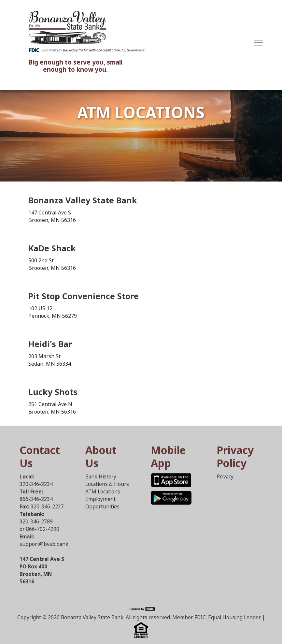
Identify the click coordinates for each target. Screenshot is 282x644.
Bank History (101, 477)
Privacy (225, 477)
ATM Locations (103, 492)
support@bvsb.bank (44, 544)
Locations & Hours (107, 484)
